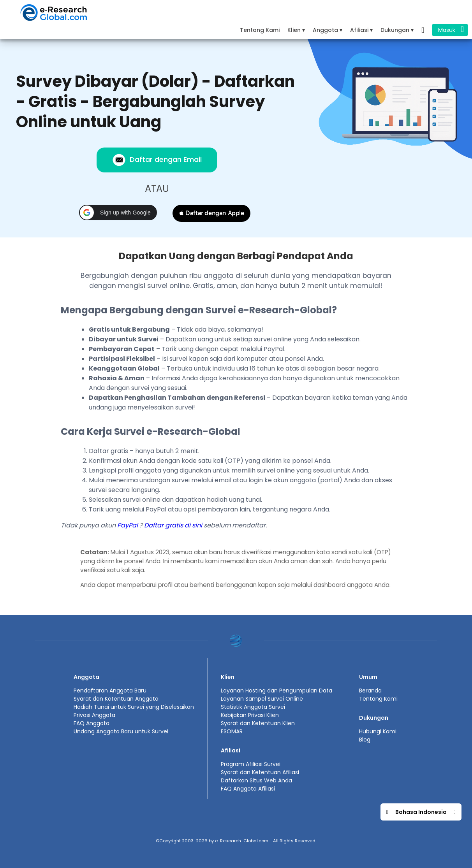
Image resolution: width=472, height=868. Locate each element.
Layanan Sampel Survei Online (262, 699)
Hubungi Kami (378, 731)
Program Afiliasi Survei (251, 764)
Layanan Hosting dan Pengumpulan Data (277, 691)
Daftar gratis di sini (173, 525)
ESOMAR (232, 731)
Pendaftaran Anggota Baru (110, 691)
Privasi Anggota (94, 715)
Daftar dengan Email (157, 160)
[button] (118, 213)
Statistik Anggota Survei (253, 707)
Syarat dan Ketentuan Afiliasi (260, 772)
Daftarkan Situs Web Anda (256, 780)
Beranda (370, 691)
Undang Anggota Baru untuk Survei (121, 731)
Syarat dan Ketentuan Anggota (116, 699)
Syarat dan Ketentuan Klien (258, 723)
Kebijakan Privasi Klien (250, 715)
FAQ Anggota (92, 723)
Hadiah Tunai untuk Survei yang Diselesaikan (134, 707)
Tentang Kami (260, 30)
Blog (365, 740)
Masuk (451, 29)
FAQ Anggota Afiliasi (248, 789)
